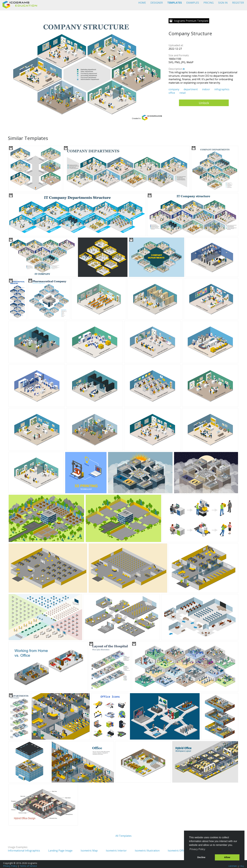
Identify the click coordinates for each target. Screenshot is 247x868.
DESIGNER (157, 3)
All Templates (123, 836)
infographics (222, 89)
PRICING (209, 3)
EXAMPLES (193, 3)
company (174, 89)
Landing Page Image (60, 851)
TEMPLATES (175, 3)
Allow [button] (227, 857)
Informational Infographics (24, 851)
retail (182, 93)
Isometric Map (89, 851)
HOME (142, 3)
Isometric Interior (116, 851)
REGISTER (238, 3)
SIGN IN (223, 3)
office (172, 93)
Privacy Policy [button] (197, 849)
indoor (206, 89)
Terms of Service (28, 866)
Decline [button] (201, 857)
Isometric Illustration (147, 851)
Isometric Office (177, 851)
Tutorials (232, 866)
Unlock (204, 103)
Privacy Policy (10, 866)
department (191, 89)
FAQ (242, 866)
